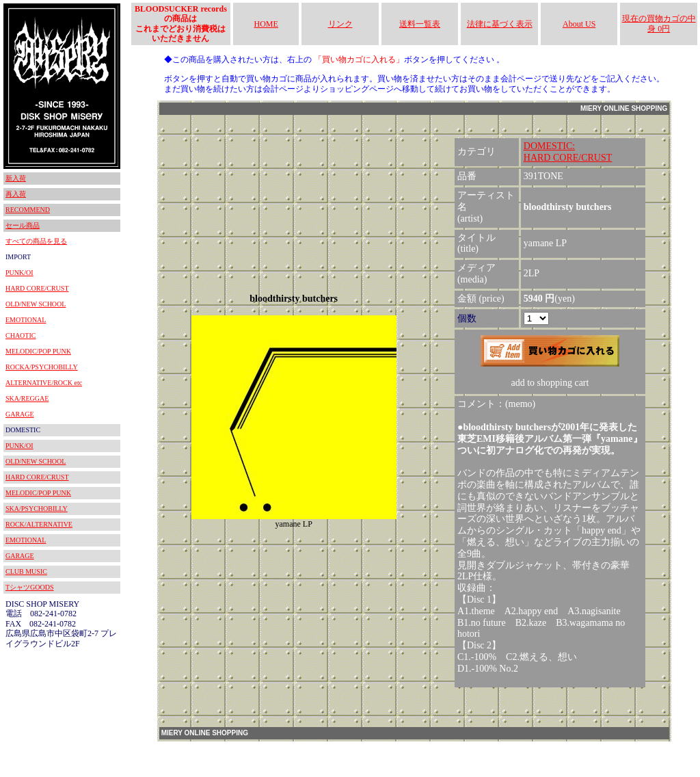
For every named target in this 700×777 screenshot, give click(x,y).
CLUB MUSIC (26, 571)
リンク (340, 24)
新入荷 (16, 178)
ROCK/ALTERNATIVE (39, 524)
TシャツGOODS (30, 587)
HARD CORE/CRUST (37, 288)
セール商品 (23, 225)
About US (579, 24)
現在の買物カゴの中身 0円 (659, 23)
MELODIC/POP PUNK (38, 351)
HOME (266, 24)
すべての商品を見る (36, 241)
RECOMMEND (28, 210)
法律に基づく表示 (500, 24)
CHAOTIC (21, 335)
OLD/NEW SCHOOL (36, 304)
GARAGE (20, 414)
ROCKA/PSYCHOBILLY (42, 367)
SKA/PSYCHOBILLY (37, 509)
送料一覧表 (420, 24)
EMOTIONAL (26, 320)
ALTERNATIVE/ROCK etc (44, 383)
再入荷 (16, 194)
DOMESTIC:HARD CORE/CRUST (568, 152)
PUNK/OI (19, 273)
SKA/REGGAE (27, 398)
